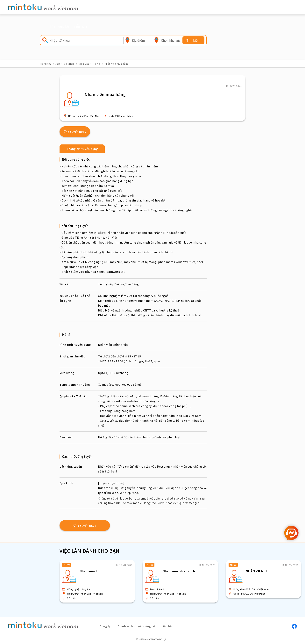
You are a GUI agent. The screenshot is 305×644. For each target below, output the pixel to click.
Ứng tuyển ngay (75, 132)
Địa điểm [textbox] (138, 40)
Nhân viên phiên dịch (179, 571)
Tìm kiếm (193, 40)
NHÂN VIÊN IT (257, 571)
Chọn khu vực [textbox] (171, 40)
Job (58, 64)
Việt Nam (69, 64)
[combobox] (138, 40)
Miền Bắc (84, 64)
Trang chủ (46, 64)
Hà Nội (97, 64)
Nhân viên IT (89, 571)
